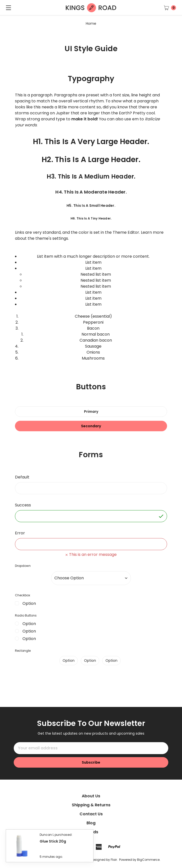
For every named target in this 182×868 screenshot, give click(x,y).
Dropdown (23, 566)
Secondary (91, 426)
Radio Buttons (26, 615)
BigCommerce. (149, 860)
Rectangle (23, 651)
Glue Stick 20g (53, 844)
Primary (91, 412)
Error (20, 533)
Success (23, 505)
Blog (91, 823)
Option (29, 603)
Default (22, 477)
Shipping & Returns (91, 805)
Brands (91, 832)
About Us (91, 796)
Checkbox (23, 595)
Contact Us (91, 814)
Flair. (114, 860)
